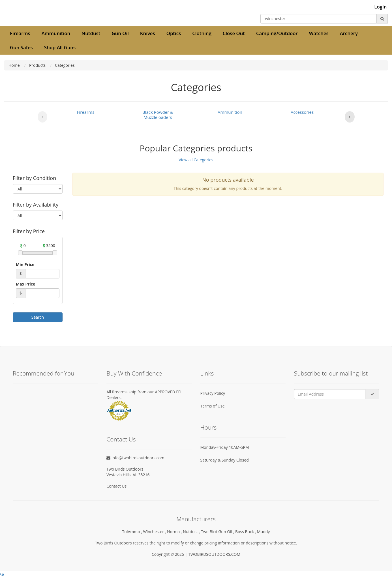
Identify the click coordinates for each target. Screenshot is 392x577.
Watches (319, 33)
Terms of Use (213, 406)
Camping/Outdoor (277, 33)
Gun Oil (120, 33)
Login (380, 7)
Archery (349, 33)
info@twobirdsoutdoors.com (135, 458)
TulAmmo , (133, 532)
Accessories (302, 112)
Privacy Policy (213, 393)
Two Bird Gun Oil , (218, 532)
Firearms (20, 33)
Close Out (234, 33)
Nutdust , (192, 532)
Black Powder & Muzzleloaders (158, 115)
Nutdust (91, 33)
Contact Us (116, 486)
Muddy (263, 532)
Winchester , (155, 532)
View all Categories (196, 160)
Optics (174, 33)
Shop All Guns (60, 47)
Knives (148, 33)
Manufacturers (196, 519)
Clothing (202, 33)
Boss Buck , (246, 532)
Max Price (25, 284)
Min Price (25, 264)
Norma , (175, 532)
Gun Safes (21, 47)
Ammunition (56, 33)
